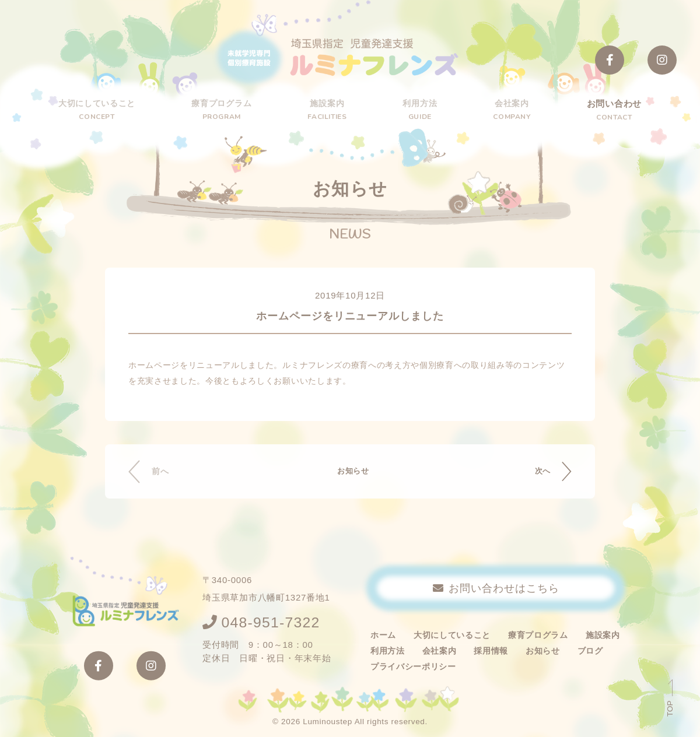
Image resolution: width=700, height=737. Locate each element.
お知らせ (350, 471)
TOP (670, 708)
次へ (539, 471)
